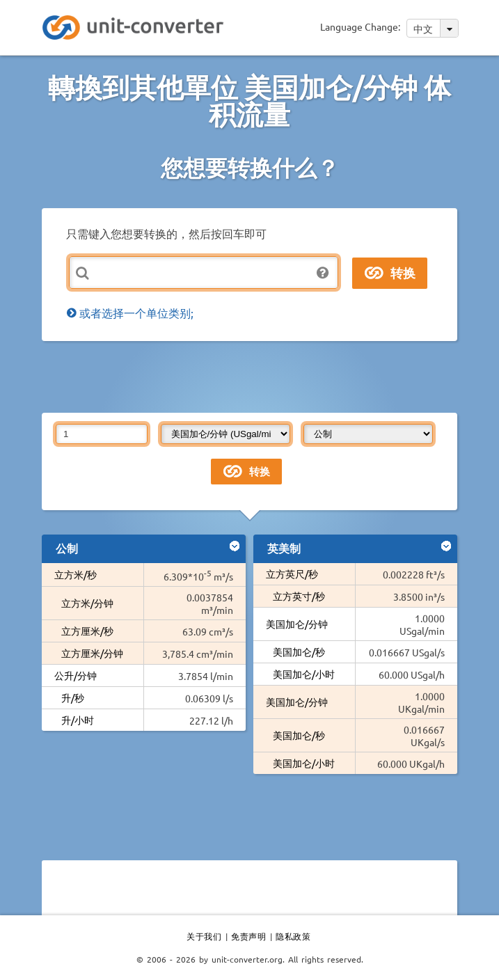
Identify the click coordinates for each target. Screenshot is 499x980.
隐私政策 (293, 936)
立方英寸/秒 (299, 596)
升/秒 (73, 697)
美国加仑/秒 (299, 651)
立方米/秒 (76, 574)
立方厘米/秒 (87, 631)
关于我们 (204, 936)
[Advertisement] (250, 376)
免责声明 (248, 936)
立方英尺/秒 (292, 574)
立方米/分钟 (87, 603)
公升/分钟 (76, 675)
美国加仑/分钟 (297, 624)
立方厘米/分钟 (92, 653)
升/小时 (78, 720)
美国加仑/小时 (304, 674)
